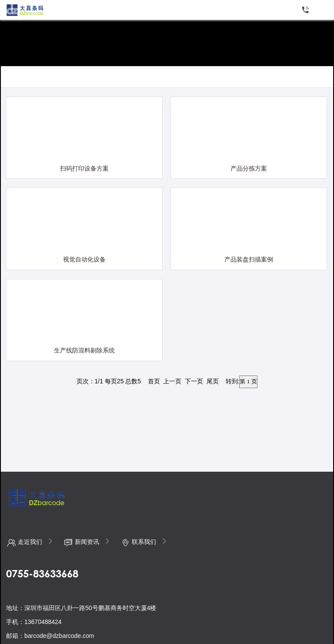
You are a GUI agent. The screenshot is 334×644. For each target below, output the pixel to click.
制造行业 (76, 78)
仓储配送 (37, 78)
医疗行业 (154, 78)
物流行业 (114, 78)
